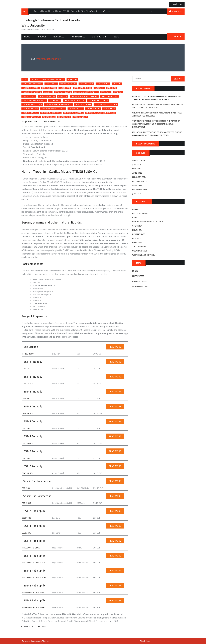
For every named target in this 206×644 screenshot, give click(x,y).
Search (176, 36)
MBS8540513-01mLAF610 (33, 592)
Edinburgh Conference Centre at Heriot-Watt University (51, 23)
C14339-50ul (28, 443)
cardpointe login (110, 96)
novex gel (59, 37)
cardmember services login (84, 96)
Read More (115, 347)
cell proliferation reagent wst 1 (47, 80)
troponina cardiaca (51, 113)
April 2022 (137, 185)
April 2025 (137, 173)
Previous (152, 11)
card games (51, 84)
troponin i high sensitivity (59, 105)
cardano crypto (31, 88)
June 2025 (137, 165)
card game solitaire (32, 84)
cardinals (106, 92)
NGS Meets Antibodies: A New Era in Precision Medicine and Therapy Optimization (158, 106)
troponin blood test (74, 100)
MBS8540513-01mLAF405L (34, 563)
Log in (135, 271)
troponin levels (83, 105)
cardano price (49, 88)
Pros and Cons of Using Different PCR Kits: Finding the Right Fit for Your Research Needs (157, 98)
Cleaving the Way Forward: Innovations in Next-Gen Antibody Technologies (157, 114)
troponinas (49, 117)
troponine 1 (64, 117)
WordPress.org (140, 286)
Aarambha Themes (41, 641)
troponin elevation (32, 105)
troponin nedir (30, 109)
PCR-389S (26, 503)
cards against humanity (34, 100)
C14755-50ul (28, 473)
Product (42, 37)
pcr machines (78, 37)
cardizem (63, 96)
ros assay (137, 242)
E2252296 (26, 533)
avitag (135, 209)
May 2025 (137, 169)
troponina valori (31, 117)
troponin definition (98, 100)
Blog (116, 37)
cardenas (112, 88)
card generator (68, 84)
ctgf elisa (137, 226)
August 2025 (139, 160)
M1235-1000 (28, 354)
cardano (117, 84)
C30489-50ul (28, 413)
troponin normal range (53, 109)
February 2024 (139, 177)
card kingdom (86, 84)
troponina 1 (109, 109)
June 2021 (137, 194)
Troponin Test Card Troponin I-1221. (42, 121)
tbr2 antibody (139, 247)
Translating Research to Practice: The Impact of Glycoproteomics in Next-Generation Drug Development (156, 124)
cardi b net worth (32, 92)
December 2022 (140, 181)
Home (27, 37)
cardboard (65, 88)
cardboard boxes (82, 88)
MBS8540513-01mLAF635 (33, 607)
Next (155, 11)
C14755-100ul (28, 458)
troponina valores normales (100, 113)
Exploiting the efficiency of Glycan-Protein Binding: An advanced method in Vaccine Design (157, 134)
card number (103, 84)
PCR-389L (26, 488)
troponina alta (30, 113)
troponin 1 (55, 100)
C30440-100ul (28, 369)
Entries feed (138, 276)
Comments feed (140, 281)
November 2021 (140, 190)
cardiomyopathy (47, 96)
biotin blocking (140, 213)
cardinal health (63, 92)
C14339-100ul (28, 428)
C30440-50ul (28, 384)
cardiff (48, 92)
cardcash (99, 88)
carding (118, 92)
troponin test (76, 109)
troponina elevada (73, 113)
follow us (177, 11)
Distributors (177, 4)
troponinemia (80, 117)
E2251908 (26, 518)
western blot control (144, 255)
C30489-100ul (28, 399)
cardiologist (29, 96)
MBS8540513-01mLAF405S (34, 578)
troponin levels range (106, 105)
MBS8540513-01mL (31, 548)
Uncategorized (140, 251)
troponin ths (93, 109)
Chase (43, 626)
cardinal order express (86, 92)
